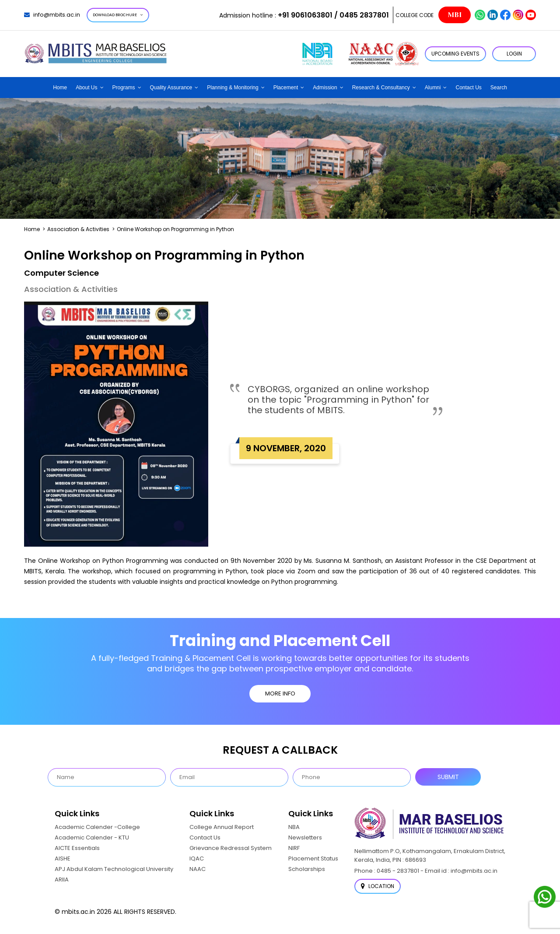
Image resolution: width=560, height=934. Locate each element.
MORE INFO (280, 693)
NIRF (294, 848)
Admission (325, 88)
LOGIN (514, 54)
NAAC (198, 869)
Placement (286, 88)
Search (499, 88)
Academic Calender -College (97, 827)
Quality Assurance (171, 88)
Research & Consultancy (381, 88)
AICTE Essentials (77, 848)
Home (60, 88)
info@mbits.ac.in (52, 15)
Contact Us (468, 88)
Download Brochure (118, 15)
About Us (86, 88)
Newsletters (305, 837)
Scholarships (307, 869)
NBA (294, 827)
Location (378, 886)
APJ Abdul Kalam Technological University (114, 869)
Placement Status (313, 859)
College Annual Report (222, 827)
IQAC (197, 859)
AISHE (63, 859)
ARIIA (62, 880)
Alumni (433, 88)
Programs (124, 88)
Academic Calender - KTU (92, 837)
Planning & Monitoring (233, 88)
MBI (455, 15)
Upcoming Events (455, 54)
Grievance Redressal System (231, 848)
